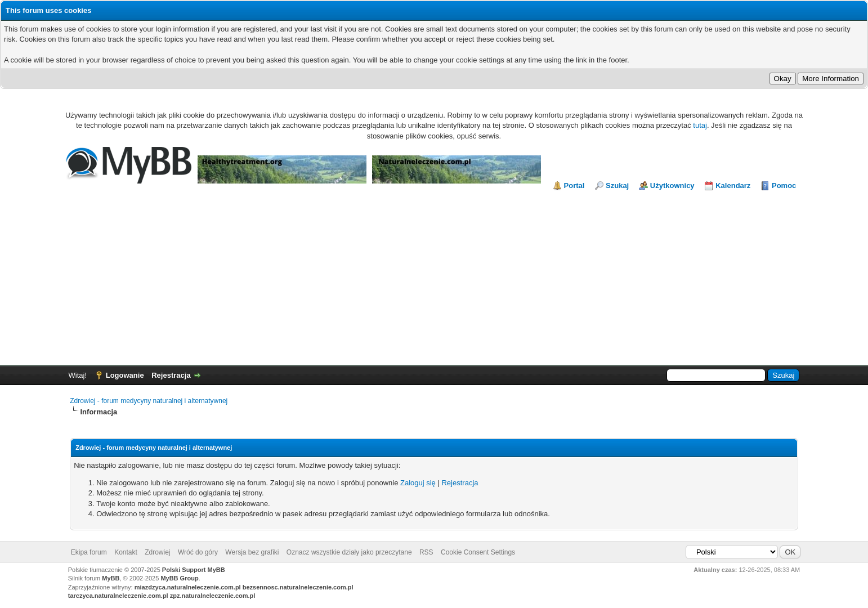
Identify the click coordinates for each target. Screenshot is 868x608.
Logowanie (125, 375)
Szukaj (617, 185)
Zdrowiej (157, 552)
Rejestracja (171, 375)
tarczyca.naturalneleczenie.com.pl (118, 596)
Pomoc (784, 185)
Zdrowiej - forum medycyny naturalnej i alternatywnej (149, 401)
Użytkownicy (672, 185)
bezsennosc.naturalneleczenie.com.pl (298, 587)
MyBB (111, 578)
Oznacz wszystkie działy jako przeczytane (349, 552)
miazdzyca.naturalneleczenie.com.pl (188, 587)
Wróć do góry (198, 552)
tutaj (700, 125)
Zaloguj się (418, 483)
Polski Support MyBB (194, 570)
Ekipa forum (89, 552)
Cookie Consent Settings (478, 552)
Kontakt (126, 552)
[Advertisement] (434, 275)
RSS (426, 552)
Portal (574, 185)
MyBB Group (179, 578)
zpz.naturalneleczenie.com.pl (213, 596)
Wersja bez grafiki (252, 552)
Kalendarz (733, 185)
